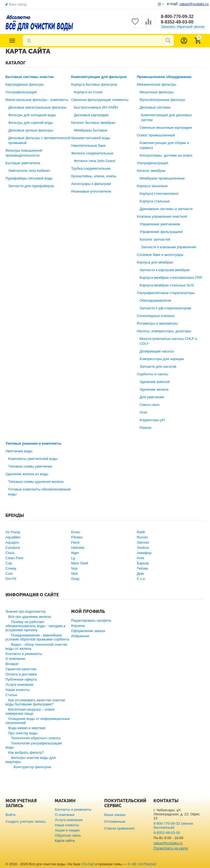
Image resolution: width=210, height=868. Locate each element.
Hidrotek (78, 548)
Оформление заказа (88, 631)
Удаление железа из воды (27, 474)
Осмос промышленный (156, 135)
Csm (9, 574)
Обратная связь (68, 835)
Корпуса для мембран (155, 262)
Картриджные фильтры (25, 84)
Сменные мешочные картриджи (166, 128)
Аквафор (144, 553)
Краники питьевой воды (91, 138)
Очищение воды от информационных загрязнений (38, 721)
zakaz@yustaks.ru (168, 843)
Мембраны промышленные (162, 178)
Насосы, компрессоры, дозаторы (164, 331)
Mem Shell (79, 563)
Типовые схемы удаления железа (36, 482)
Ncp (74, 568)
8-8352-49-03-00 (177, 22)
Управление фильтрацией (161, 232)
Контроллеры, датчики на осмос (166, 155)
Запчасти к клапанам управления (168, 247)
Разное (145, 428)
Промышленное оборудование (164, 77)
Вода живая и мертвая (27, 728)
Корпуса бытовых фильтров (94, 84)
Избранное (80, 636)
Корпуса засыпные (152, 186)
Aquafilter (13, 537)
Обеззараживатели (155, 300)
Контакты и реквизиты (24, 654)
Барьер (143, 563)
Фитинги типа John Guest (94, 161)
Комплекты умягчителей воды (33, 459)
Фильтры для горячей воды (31, 123)
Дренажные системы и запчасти (166, 209)
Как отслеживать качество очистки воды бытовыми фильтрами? (35, 702)
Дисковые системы (155, 107)
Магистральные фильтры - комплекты (37, 100)
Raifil (141, 532)
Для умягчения (152, 397)
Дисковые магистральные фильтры (37, 107)
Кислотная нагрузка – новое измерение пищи (30, 711)
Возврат (12, 664)
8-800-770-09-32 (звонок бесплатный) (173, 825)
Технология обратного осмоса (36, 738)
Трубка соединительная (91, 168)
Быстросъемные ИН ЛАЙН (96, 107)
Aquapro (12, 542)
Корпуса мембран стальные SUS (167, 285)
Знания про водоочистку (26, 611)
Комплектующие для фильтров (99, 77)
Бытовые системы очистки (30, 77)
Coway (11, 568)
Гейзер (142, 568)
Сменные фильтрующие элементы (100, 100)
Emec (76, 532)
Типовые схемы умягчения (30, 466)
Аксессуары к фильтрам (91, 184)
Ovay (75, 579)
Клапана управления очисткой (162, 216)
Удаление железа (154, 389)
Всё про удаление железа (29, 617)
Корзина (78, 626)
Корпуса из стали (88, 92)
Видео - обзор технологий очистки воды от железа (36, 646)
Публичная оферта (21, 679)
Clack (10, 553)
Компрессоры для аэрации (162, 359)
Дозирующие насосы (157, 351)
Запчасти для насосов (158, 366)
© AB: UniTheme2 (142, 864)
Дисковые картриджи (91, 115)
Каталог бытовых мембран (93, 123)
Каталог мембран (151, 171)
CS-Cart (88, 864)
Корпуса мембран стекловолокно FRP (171, 278)
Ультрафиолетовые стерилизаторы (166, 293)
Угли (143, 412)
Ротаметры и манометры (157, 323)
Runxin (142, 537)
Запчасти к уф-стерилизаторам (165, 308)
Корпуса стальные (155, 201)
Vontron (143, 548)
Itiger (75, 553)
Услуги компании (19, 685)
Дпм (140, 574)
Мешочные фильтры (156, 92)
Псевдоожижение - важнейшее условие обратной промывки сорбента (37, 637)
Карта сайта (65, 841)
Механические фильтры (156, 84)
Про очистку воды (23, 733)
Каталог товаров (12, 41)
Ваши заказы (115, 815)
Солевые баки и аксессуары (160, 255)
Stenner (143, 542)
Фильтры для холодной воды (32, 115)
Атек (140, 558)
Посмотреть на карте (171, 848)
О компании (15, 659)
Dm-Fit (11, 579)
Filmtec (77, 537)
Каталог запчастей (155, 239)
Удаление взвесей (154, 382)
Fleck (75, 542)
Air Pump (13, 532)
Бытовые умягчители (23, 163)
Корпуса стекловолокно (159, 194)
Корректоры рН (152, 420)
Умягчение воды (19, 451)
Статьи (11, 695)
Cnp (9, 563)
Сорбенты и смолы (152, 374)
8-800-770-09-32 (177, 17)
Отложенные (115, 821)
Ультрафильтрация (21, 92)
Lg (73, 558)
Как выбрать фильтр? (26, 752)
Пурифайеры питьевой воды (29, 178)
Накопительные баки (88, 146)
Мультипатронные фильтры (162, 100)
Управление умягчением (160, 224)
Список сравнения (119, 828)
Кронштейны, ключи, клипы (94, 176)
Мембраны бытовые (91, 130)
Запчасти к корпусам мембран (164, 270)
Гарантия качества (21, 669)
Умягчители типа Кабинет (29, 171)
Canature (13, 548)
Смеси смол (149, 405)
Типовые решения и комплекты (33, 443)
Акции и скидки (67, 830)
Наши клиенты (17, 690)
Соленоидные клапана (155, 316)
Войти (10, 815)
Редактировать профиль (91, 620)
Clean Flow (14, 558)
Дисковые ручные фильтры (31, 130)
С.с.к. (141, 579)
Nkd (74, 574)
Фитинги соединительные (92, 153)
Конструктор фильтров (32, 767)
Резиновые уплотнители (91, 191)
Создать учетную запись (26, 821)
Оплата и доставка (21, 674)
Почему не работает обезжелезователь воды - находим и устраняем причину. (36, 626)
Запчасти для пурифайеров (31, 186)
